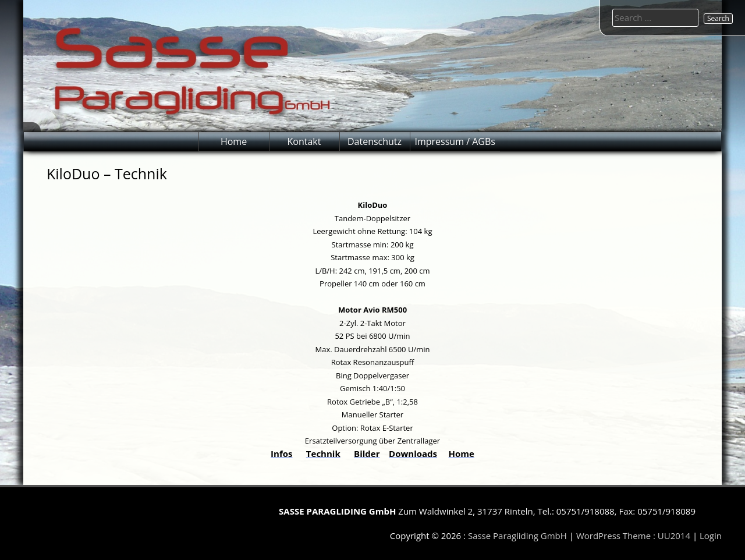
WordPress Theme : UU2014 (633, 536)
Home (234, 141)
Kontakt (304, 141)
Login (711, 536)
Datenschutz (375, 141)
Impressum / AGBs (455, 141)
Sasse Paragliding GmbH (517, 536)
